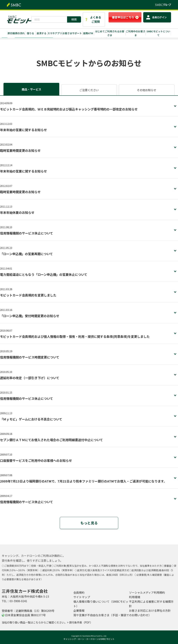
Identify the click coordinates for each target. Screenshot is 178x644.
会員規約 (79, 592)
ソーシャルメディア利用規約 (147, 592)
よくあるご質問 (96, 19)
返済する (42, 33)
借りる (30, 33)
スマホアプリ (55, 33)
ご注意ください (89, 90)
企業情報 (79, 610)
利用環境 (135, 597)
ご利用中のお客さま (136, 33)
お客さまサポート (72, 33)
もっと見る (89, 523)
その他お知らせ (147, 90)
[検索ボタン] (74, 19)
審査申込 (123, 17)
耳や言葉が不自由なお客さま (112, 615)
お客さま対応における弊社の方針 (150, 610)
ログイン (159, 17)
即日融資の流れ (16, 33)
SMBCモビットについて (158, 33)
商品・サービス (31, 89)
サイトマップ (82, 597)
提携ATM (88, 33)
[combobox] (49, 19)
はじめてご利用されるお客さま (110, 33)
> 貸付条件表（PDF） (80, 622)
